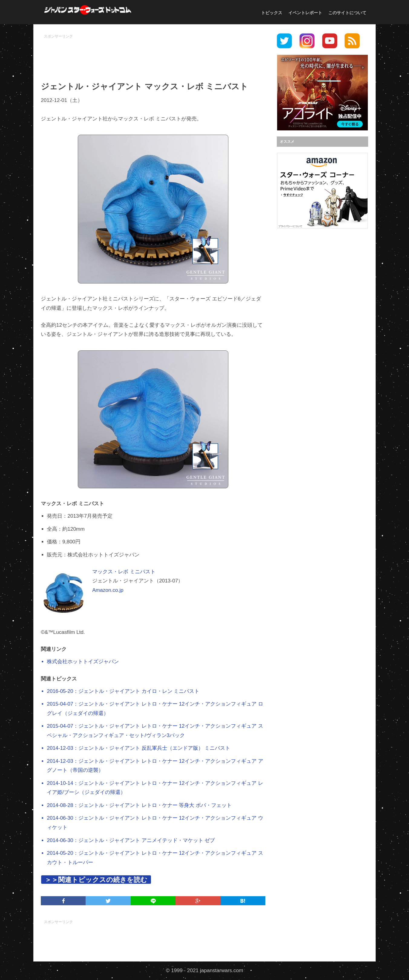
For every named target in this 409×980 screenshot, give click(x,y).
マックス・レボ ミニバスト (124, 572)
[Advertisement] (153, 55)
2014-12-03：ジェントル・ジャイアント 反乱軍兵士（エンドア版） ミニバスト (139, 748)
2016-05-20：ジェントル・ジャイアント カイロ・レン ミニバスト (123, 691)
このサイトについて (347, 13)
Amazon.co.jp (108, 590)
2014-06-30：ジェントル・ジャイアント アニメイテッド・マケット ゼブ (131, 840)
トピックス (272, 13)
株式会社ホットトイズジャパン (83, 662)
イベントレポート (305, 13)
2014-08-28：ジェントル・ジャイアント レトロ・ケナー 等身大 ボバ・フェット (139, 805)
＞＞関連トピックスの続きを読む (96, 880)
